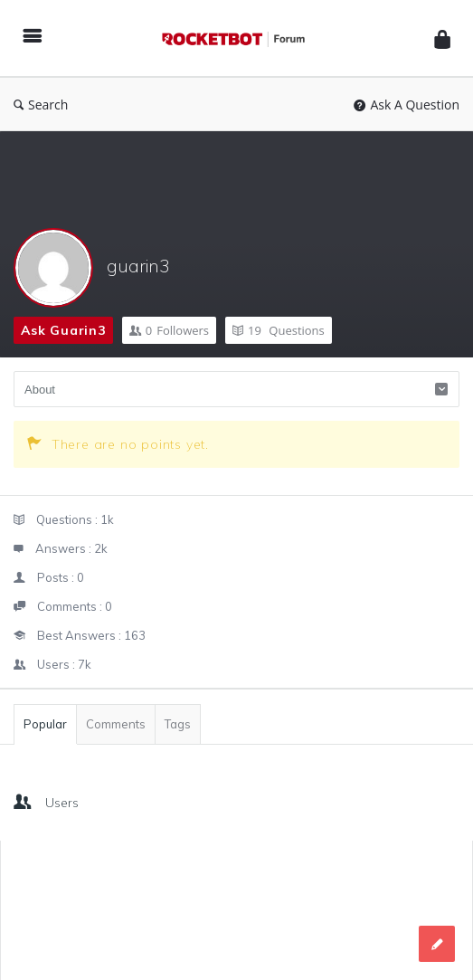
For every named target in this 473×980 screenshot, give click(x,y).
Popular (45, 724)
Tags (178, 724)
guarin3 (138, 266)
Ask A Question (407, 105)
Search (41, 105)
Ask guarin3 (63, 330)
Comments (116, 724)
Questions (279, 330)
